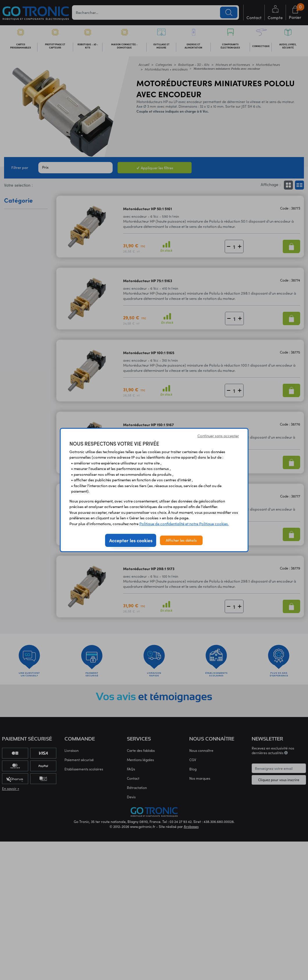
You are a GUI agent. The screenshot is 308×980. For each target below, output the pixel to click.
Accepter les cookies (131, 540)
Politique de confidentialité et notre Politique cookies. (184, 524)
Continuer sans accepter (218, 436)
